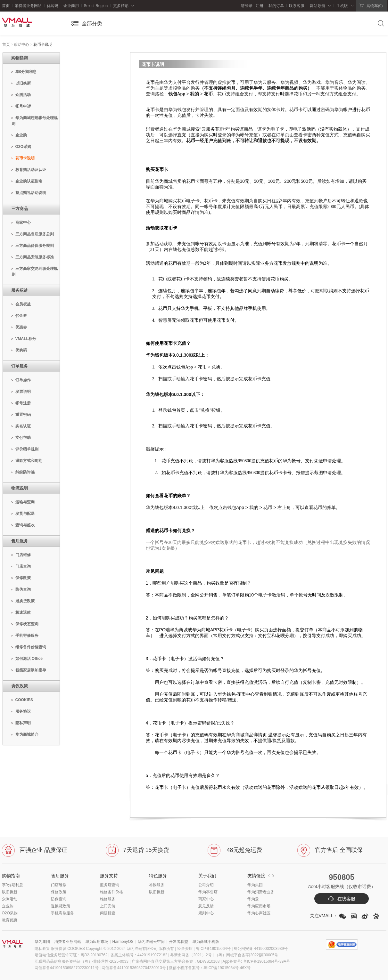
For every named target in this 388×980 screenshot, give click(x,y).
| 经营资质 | (185, 949)
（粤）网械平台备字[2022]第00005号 (247, 955)
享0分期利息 (13, 885)
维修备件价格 (111, 892)
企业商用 (71, 6)
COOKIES (76, 949)
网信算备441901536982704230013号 (134, 968)
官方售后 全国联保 (330, 850)
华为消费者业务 (261, 892)
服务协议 (59, 949)
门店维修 (59, 885)
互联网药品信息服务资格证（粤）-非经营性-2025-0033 (82, 961)
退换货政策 (61, 906)
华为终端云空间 (151, 942)
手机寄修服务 (62, 913)
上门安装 (108, 906)
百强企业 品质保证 (35, 850)
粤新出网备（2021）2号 (192, 955)
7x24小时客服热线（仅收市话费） (342, 887)
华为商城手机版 (206, 942)
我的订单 (276, 6)
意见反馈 (206, 906)
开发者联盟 (178, 942)
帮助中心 (21, 45)
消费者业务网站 (28, 6)
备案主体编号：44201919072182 (139, 955)
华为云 (253, 899)
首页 (6, 6)
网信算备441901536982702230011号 (67, 968)
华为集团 (255, 885)
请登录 (247, 6)
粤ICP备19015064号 (213, 949)
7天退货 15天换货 (137, 850)
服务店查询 (110, 885)
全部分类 (92, 24)
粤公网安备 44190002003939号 (261, 949)
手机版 (342, 6)
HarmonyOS (123, 942)
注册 (258, 6)
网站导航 (318, 6)
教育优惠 (10, 920)
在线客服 (342, 899)
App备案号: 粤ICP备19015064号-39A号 (256, 961)
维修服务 (108, 899)
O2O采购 (10, 913)
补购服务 (157, 885)
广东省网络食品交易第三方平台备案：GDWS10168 (176, 961)
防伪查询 (59, 899)
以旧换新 (10, 892)
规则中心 (206, 913)
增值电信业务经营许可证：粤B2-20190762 (73, 955)
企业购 (8, 906)
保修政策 (59, 892)
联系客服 (297, 6)
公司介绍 (206, 885)
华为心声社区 (259, 913)
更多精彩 (121, 6)
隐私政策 (42, 949)
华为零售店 (208, 892)
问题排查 (108, 913)
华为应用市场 (259, 906)
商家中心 (206, 899)
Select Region (96, 6)
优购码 (53, 6)
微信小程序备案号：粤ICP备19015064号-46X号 (210, 968)
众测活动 (10, 899)
